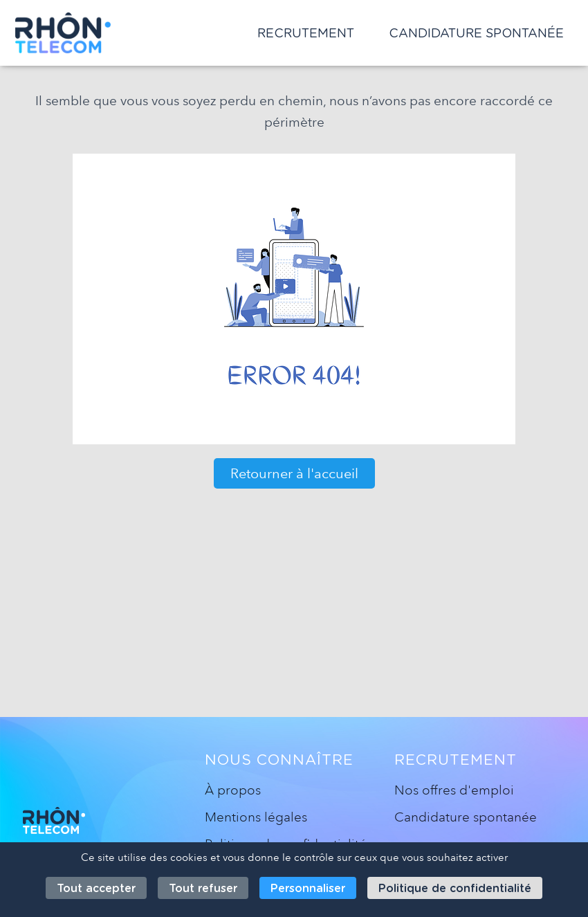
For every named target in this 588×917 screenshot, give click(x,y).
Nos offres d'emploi (454, 790)
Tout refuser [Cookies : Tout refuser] (203, 888)
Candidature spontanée (476, 33)
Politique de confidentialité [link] (455, 888)
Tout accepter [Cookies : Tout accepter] (96, 888)
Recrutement (306, 33)
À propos (233, 790)
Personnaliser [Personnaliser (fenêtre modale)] (308, 888)
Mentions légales (256, 817)
